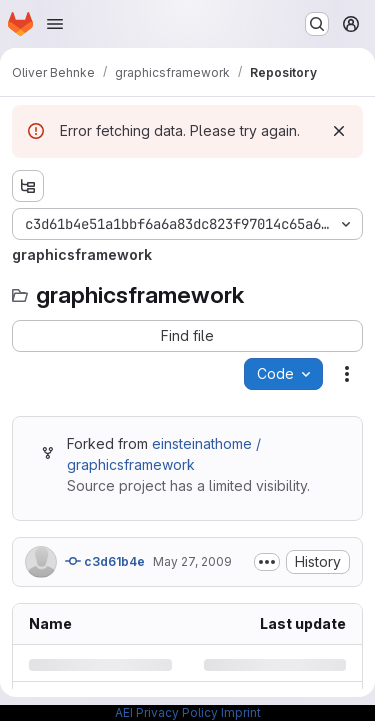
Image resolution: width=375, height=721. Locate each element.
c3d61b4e (105, 561)
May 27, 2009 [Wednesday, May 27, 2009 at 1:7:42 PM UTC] (192, 561)
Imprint (241, 712)
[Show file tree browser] (28, 186)
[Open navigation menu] (55, 24)
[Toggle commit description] (267, 562)
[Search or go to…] (317, 24)
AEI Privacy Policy (166, 712)
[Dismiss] (339, 131)
